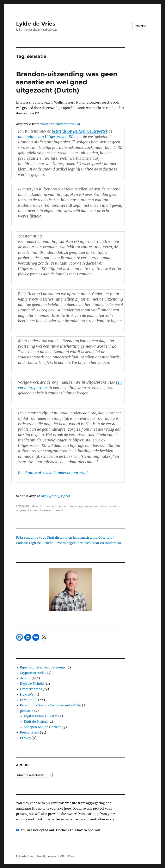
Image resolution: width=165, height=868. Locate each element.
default (37, 506)
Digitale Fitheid (32, 684)
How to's (27, 694)
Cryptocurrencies (33, 673)
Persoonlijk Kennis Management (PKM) (51, 705)
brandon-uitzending (70, 506)
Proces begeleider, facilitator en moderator (88, 543)
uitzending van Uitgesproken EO (46, 137)
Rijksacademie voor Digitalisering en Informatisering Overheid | (65, 537)
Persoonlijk (29, 700)
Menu (141, 26)
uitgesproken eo (26, 510)
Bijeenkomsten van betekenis (43, 667)
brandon (50, 506)
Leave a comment (52, 510)
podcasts (27, 711)
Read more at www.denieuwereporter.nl (53, 473)
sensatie (114, 506)
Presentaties (30, 732)
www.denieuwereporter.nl (60, 124)
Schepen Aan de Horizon (43, 727)
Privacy (25, 738)
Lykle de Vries (36, 24)
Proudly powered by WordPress (56, 856)
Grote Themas (31, 689)
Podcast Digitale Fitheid (34, 543)
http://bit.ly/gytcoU (56, 496)
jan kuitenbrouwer (96, 506)
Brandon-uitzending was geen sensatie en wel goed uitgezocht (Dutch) (67, 82)
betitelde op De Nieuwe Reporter (80, 131)
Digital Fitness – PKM (41, 716)
